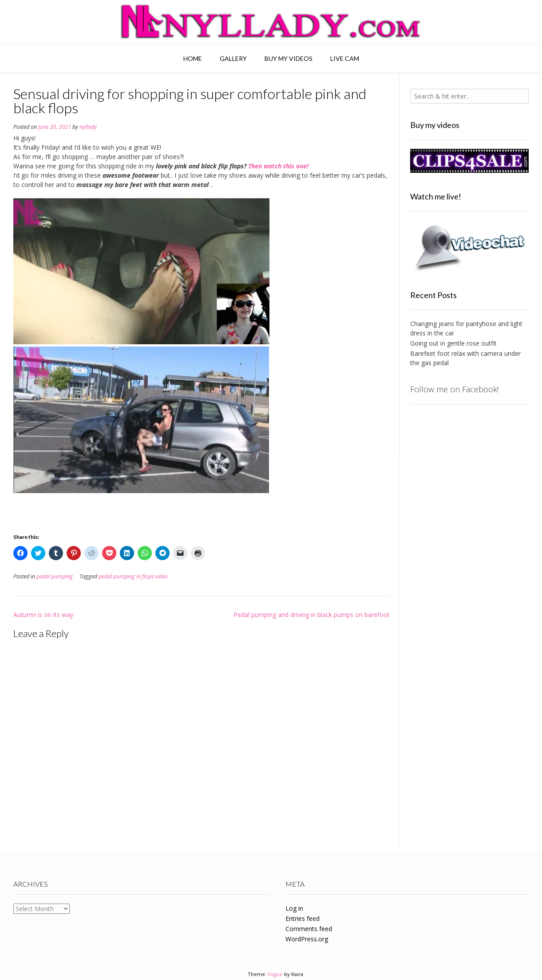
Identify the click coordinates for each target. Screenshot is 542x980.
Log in (294, 908)
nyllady (88, 127)
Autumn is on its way (43, 615)
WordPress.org (307, 939)
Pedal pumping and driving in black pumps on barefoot (312, 615)
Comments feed (309, 929)
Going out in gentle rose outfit (453, 343)
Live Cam (345, 58)
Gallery (233, 58)
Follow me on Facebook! (454, 389)
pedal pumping (55, 576)
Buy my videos (289, 58)
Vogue (275, 974)
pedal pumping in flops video (133, 576)
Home (193, 58)
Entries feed (303, 918)
